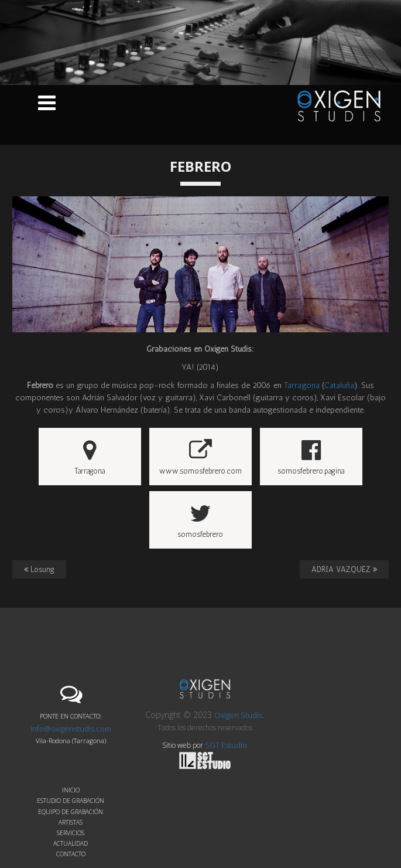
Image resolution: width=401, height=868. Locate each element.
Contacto (71, 854)
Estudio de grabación (71, 801)
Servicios (71, 833)
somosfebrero (200, 520)
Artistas (71, 822)
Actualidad (71, 843)
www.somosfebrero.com (200, 457)
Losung (39, 569)
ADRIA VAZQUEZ (344, 569)
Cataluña (339, 385)
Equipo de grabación (71, 812)
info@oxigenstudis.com (71, 729)
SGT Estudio (213, 755)
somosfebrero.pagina (311, 457)
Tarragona (302, 385)
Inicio (71, 790)
